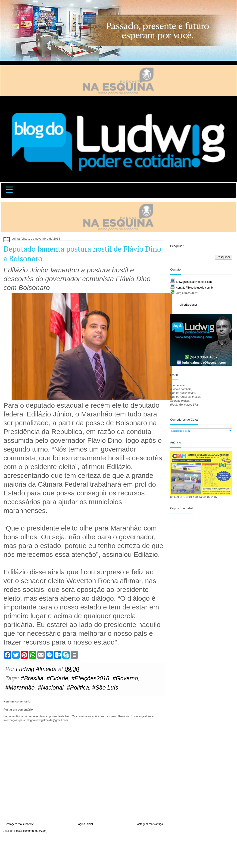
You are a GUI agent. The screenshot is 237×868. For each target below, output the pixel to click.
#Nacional (51, 687)
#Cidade (57, 678)
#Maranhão (20, 687)
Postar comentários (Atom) (31, 831)
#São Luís (105, 687)
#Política (78, 687)
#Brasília (32, 678)
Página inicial (85, 824)
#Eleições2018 (90, 678)
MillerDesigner (188, 305)
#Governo (125, 678)
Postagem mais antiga (149, 824)
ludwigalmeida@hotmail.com (194, 282)
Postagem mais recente (19, 824)
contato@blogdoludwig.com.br (195, 288)
